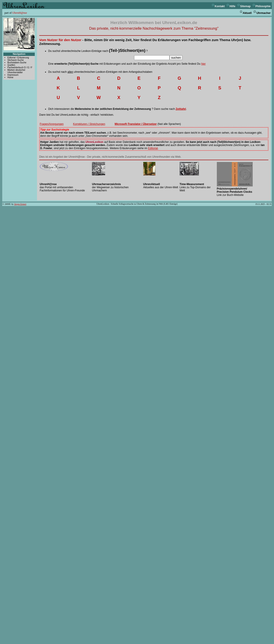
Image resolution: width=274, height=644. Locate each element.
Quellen (11, 65)
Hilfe (233, 6)
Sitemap (245, 6)
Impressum (13, 75)
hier (203, 64)
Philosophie (263, 6)
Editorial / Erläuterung (18, 58)
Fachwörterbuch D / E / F (20, 67)
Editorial (153, 148)
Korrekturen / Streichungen (89, 124)
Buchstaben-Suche (17, 63)
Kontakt (220, 6)
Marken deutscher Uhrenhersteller (16, 71)
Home (10, 77)
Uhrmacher (264, 13)
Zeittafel (181, 109)
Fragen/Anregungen (52, 124)
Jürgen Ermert (20, 204)
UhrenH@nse (20, 13)
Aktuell (247, 13)
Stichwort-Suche (16, 60)
